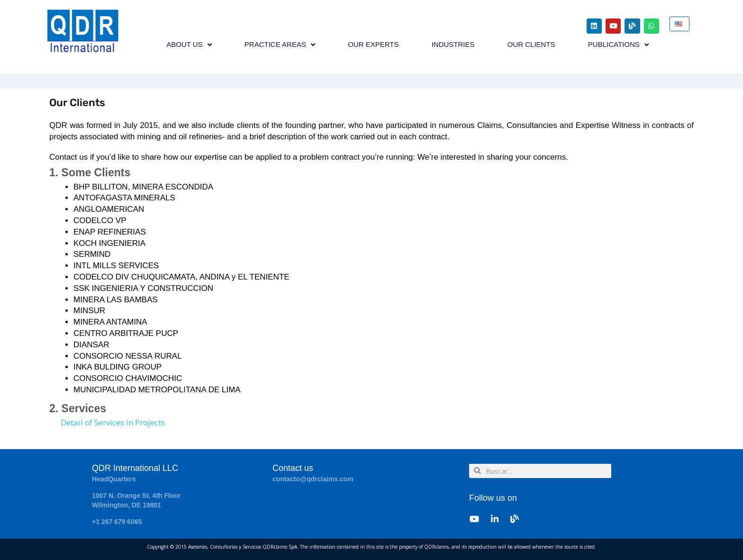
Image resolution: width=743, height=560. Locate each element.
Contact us (293, 468)
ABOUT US (189, 45)
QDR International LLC (135, 468)
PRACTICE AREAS (280, 45)
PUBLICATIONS (618, 45)
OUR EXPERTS (373, 45)
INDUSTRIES (453, 45)
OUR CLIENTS (531, 45)
